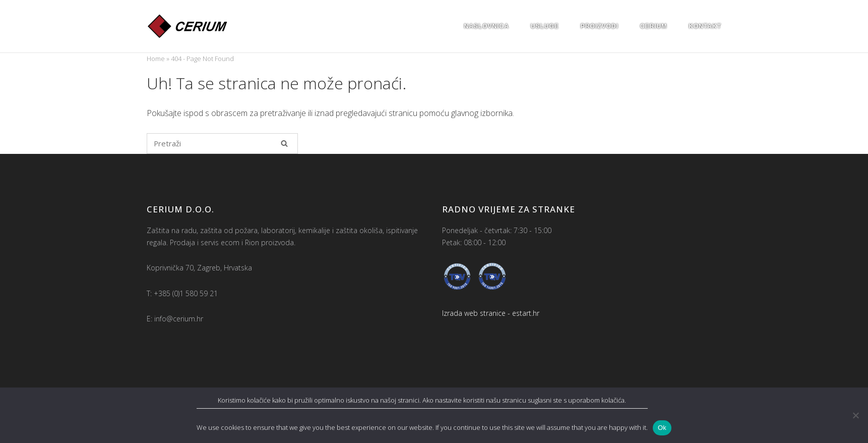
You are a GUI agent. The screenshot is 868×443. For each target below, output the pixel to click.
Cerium (654, 26)
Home (156, 59)
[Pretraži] (284, 143)
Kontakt (705, 26)
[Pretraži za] (222, 144)
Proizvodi (600, 26)
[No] (855, 415)
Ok (662, 428)
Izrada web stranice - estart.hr (491, 313)
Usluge (545, 26)
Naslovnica (487, 26)
